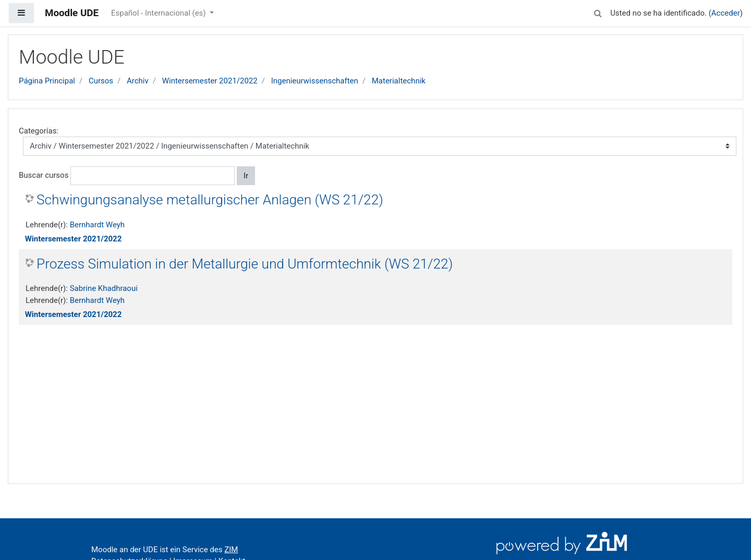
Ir (246, 176)
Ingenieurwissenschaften (315, 81)
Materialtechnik (399, 81)
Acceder (726, 13)
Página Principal (47, 81)
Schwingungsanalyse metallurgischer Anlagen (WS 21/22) (210, 200)
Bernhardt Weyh (97, 225)
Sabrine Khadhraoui (104, 288)
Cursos (101, 81)
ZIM (231, 550)
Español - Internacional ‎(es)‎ (159, 13)
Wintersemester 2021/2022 (210, 81)
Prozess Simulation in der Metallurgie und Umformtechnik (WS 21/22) (245, 264)
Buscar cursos (44, 175)
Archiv (138, 81)
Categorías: (39, 131)
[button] (598, 12)
